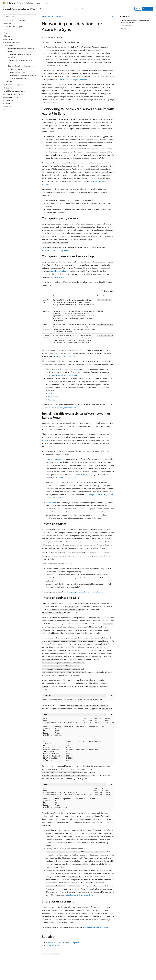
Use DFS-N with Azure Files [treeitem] (17, 78)
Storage (50, 16)
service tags (59, 277)
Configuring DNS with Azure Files (80, 895)
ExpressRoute (51, 503)
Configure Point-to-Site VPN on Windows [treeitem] (22, 75)
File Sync (58, 16)
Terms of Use (28, 973)
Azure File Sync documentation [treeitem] (15, 20)
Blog (119, 970)
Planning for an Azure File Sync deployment (63, 942)
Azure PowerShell (55, 397)
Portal (138, 9)
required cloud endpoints (59, 271)
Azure (44, 16)
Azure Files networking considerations (73, 79)
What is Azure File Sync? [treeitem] (14, 27)
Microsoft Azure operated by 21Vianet (62, 375)
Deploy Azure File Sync (55, 945)
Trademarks (39, 973)
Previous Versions (109, 970)
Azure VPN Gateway (54, 459)
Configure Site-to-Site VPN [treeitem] (17, 72)
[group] (78, 739)
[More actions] (112, 16)
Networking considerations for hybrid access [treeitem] (21, 50)
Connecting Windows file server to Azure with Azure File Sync (135, 21)
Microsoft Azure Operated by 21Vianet (75, 970)
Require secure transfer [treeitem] (16, 69)
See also (124, 28)
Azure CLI (52, 400)
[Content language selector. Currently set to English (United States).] (13, 965)
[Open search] (151, 3)
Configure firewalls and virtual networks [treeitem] (21, 66)
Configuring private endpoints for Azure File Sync (85, 592)
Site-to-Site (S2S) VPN (80, 474)
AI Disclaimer (96, 970)
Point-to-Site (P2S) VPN (68, 477)
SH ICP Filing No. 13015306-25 (13, 970)
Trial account (148, 9)
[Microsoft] (4, 3)
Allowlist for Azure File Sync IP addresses (60, 408)
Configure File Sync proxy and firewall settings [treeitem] (21, 61)
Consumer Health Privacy (11, 973)
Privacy (55, 970)
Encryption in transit (128, 25)
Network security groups (65, 356)
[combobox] (20, 16)
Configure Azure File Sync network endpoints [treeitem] (20, 56)
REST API (51, 394)
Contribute (129, 970)
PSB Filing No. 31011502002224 (38, 970)
